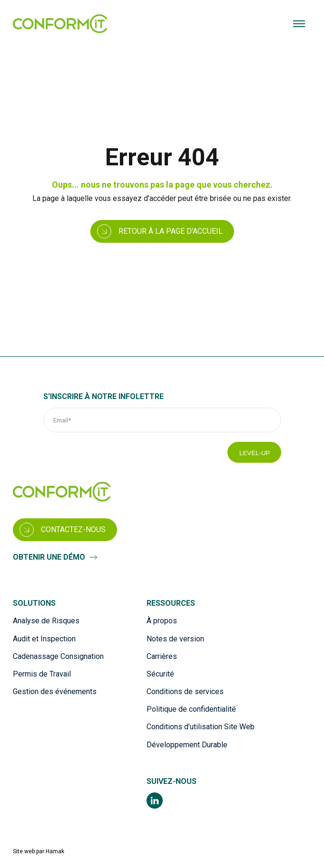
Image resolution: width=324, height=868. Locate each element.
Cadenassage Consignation (58, 656)
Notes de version (175, 639)
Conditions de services (185, 692)
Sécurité (160, 674)
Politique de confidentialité (191, 709)
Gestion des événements (55, 692)
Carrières (162, 656)
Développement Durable (187, 745)
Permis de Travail (42, 674)
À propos (162, 621)
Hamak (55, 851)
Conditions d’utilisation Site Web (201, 727)
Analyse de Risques (46, 621)
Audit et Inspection (44, 639)
